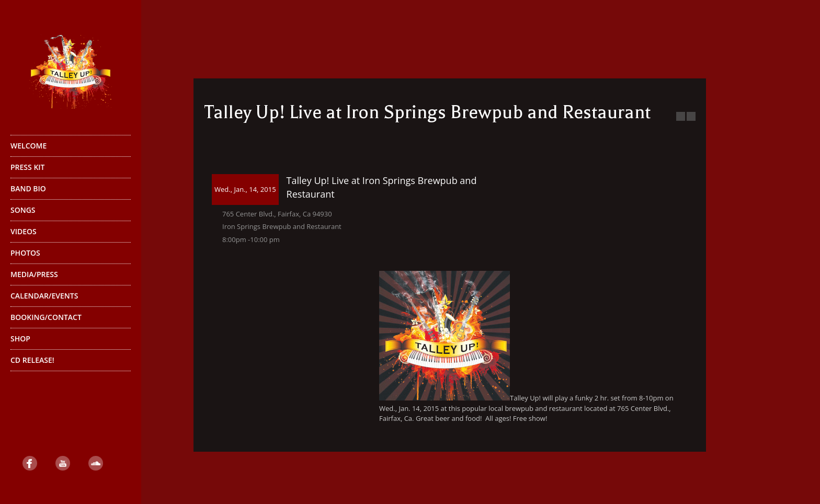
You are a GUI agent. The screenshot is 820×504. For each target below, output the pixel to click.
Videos (24, 231)
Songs (23, 210)
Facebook (30, 463)
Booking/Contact (46, 317)
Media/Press (34, 274)
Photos (25, 253)
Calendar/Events (44, 296)
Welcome (29, 146)
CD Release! (32, 360)
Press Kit (28, 167)
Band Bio (69, 191)
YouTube (63, 463)
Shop (69, 341)
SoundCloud (96, 463)
